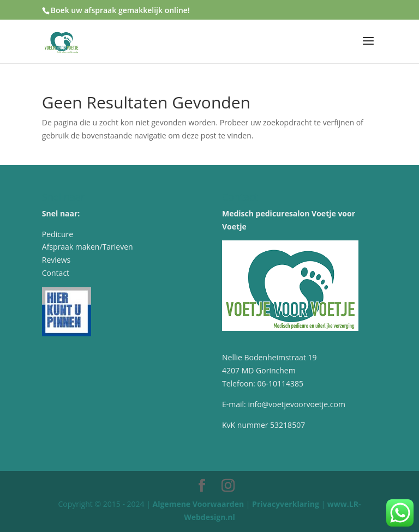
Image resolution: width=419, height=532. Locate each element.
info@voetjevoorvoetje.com (296, 404)
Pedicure (58, 234)
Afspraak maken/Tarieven (88, 247)
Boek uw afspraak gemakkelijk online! (120, 10)
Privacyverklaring (286, 504)
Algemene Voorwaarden (199, 504)
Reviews (56, 260)
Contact (56, 273)
